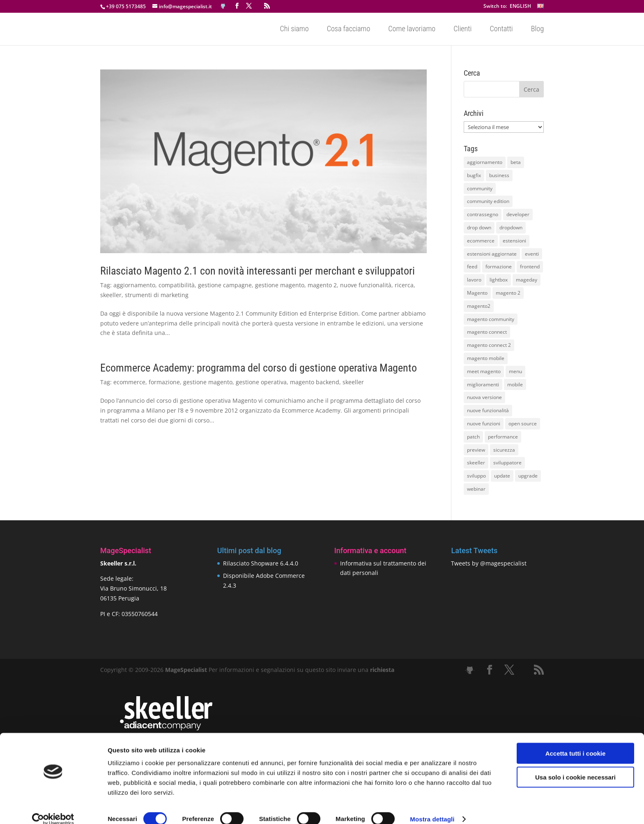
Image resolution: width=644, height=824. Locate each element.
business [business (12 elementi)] (499, 175)
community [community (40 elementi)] (480, 188)
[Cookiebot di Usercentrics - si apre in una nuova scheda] (53, 808)
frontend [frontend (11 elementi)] (530, 267)
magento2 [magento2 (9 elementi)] (479, 306)
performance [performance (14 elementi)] (503, 437)
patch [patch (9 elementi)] (473, 437)
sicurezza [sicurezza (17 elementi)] (504, 450)
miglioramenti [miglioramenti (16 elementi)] (483, 384)
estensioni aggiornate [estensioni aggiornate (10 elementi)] (492, 254)
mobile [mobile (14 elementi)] (515, 384)
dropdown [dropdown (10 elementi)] (511, 227)
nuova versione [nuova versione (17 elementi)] (484, 397)
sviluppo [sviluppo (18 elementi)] (476, 476)
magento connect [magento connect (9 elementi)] (487, 332)
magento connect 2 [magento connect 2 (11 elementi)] (489, 345)
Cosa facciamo (349, 29)
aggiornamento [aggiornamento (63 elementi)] (485, 162)
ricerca (404, 285)
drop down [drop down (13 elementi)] (479, 227)
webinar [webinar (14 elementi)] (476, 489)
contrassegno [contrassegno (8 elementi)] (483, 214)
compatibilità (177, 285)
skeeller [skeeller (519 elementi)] (476, 463)
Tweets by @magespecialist (489, 563)
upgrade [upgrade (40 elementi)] (528, 476)
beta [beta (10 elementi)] (516, 162)
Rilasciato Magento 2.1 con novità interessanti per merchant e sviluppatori (258, 271)
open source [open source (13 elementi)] (523, 424)
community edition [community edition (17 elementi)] (488, 201)
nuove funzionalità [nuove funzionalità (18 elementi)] (488, 410)
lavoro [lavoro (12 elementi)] (474, 280)
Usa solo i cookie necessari (575, 766)
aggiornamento (134, 285)
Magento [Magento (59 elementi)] (477, 293)
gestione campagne (225, 285)
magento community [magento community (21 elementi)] (491, 319)
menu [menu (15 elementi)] (515, 371)
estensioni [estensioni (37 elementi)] (514, 241)
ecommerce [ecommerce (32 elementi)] (481, 241)
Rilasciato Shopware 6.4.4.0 (261, 563)
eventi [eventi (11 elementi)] (532, 254)
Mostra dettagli (432, 808)
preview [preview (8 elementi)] (476, 450)
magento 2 (322, 285)
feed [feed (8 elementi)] (472, 267)
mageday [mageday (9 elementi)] (527, 280)
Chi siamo (294, 29)
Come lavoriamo (412, 29)
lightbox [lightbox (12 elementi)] (499, 280)
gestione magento (280, 285)
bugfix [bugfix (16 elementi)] (474, 175)
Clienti (462, 29)
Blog (537, 29)
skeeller (111, 295)
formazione (164, 382)
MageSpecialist (186, 670)
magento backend (315, 382)
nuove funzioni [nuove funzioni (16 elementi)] (484, 424)
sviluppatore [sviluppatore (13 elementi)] (507, 463)
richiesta (381, 670)
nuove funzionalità (366, 285)
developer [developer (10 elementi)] (518, 214)
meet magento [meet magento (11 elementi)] (484, 371)
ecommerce (129, 382)
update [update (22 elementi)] (502, 476)
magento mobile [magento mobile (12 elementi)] (486, 358)
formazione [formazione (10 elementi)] (499, 267)
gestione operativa (261, 382)
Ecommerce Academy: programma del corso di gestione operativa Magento (259, 368)
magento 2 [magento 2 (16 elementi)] (508, 293)
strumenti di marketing (157, 295)
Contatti (501, 29)
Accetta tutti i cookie (576, 742)
